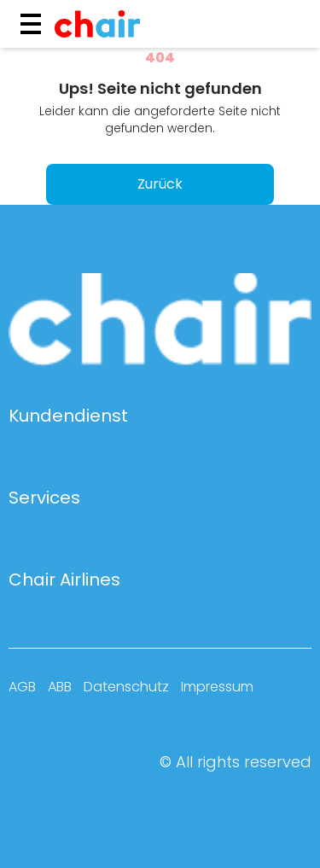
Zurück (160, 184)
